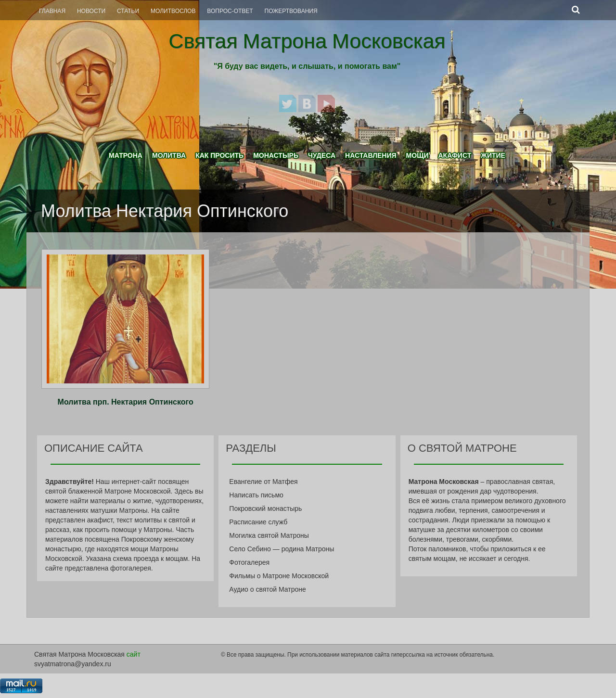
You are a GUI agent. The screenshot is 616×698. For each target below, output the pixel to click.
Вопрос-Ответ (230, 11)
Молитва (169, 155)
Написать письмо (256, 495)
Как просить (219, 155)
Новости (91, 11)
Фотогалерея (249, 562)
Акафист (455, 155)
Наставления (371, 155)
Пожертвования (291, 11)
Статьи (128, 11)
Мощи (417, 155)
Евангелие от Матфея (263, 482)
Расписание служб (258, 522)
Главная (52, 11)
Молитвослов (173, 11)
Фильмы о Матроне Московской (279, 576)
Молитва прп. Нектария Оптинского (126, 402)
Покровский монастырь (265, 508)
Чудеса (322, 155)
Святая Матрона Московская (307, 41)
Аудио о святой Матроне (267, 589)
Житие (493, 155)
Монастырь (276, 155)
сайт (134, 654)
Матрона (126, 155)
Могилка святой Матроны (269, 535)
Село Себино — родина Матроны (282, 549)
